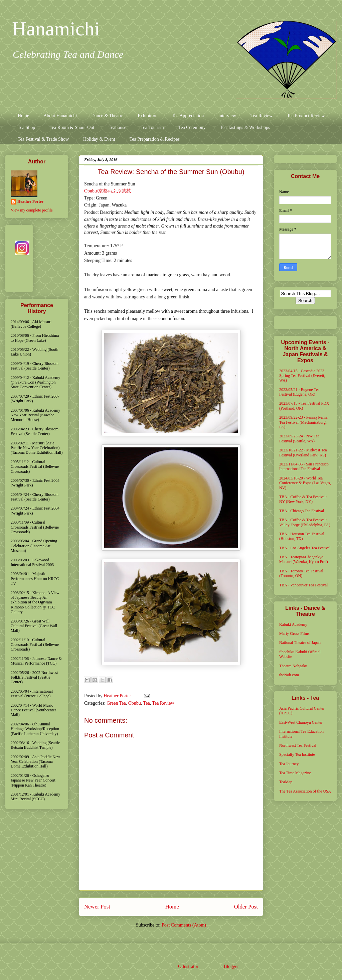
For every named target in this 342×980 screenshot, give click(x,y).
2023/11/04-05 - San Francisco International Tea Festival (304, 466)
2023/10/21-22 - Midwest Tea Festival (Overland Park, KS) (303, 452)
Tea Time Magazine (295, 773)
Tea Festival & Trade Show (43, 139)
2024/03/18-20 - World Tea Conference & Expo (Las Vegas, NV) (305, 483)
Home (23, 116)
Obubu (135, 703)
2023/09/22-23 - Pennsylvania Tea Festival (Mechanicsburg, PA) (303, 422)
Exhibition (147, 116)
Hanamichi (56, 29)
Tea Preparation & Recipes (155, 139)
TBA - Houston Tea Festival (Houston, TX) (302, 536)
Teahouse (117, 127)
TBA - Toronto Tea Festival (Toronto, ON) (301, 573)
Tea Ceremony (192, 127)
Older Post (246, 907)
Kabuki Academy (293, 624)
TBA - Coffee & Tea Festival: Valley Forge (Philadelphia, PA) (305, 522)
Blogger (231, 966)
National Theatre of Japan (300, 643)
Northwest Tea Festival (298, 745)
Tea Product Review (306, 116)
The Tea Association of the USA (305, 791)
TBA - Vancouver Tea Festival (303, 585)
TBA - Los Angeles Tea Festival (305, 548)
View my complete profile (32, 210)
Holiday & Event (99, 139)
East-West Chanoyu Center (301, 722)
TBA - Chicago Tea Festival (302, 511)
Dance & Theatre (107, 116)
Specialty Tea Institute (297, 754)
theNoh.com (289, 675)
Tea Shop (26, 127)
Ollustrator (188, 966)
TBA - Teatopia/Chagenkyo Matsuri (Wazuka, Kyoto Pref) (304, 559)
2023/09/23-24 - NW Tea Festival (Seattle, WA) (299, 438)
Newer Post (97, 907)
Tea (147, 703)
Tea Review (262, 116)
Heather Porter (118, 696)
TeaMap (286, 782)
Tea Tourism (152, 127)
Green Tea (116, 703)
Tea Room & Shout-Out (72, 127)
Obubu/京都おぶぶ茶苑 (108, 191)
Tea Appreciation (188, 116)
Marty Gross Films (294, 634)
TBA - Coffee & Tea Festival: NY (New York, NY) (303, 499)
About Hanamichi (60, 116)
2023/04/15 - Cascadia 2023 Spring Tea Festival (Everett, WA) (302, 376)
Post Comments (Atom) (184, 925)
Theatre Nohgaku (293, 666)
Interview (227, 116)
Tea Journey (289, 764)
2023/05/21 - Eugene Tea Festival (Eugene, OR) (299, 392)
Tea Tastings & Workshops (245, 127)
